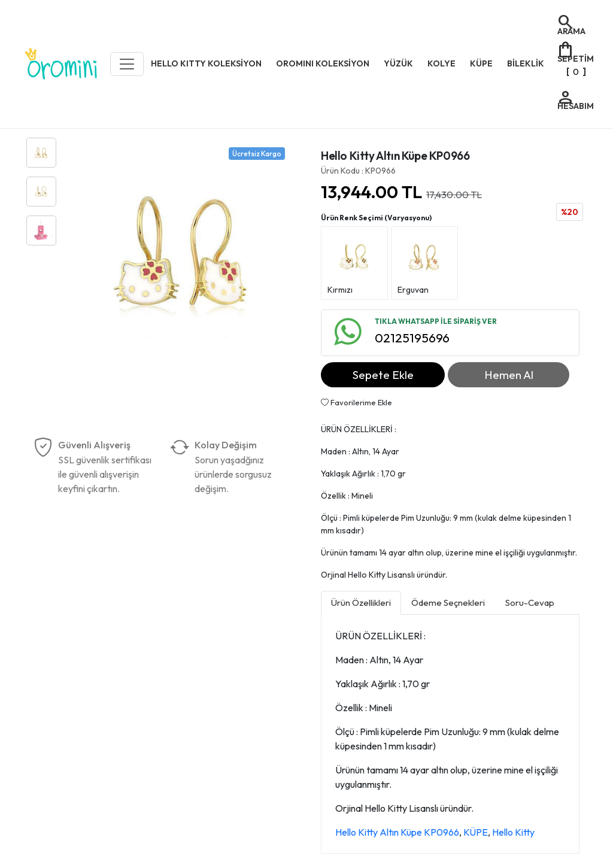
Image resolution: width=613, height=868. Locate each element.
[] (575, 60)
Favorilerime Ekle (356, 402)
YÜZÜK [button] (398, 63)
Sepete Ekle (383, 375)
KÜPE (476, 832)
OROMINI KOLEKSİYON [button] (323, 63)
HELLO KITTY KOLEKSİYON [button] (206, 63)
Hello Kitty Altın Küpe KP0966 (397, 832)
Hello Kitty (513, 832)
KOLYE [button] (441, 63)
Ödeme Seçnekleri (448, 603)
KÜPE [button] (481, 63)
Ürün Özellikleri (361, 603)
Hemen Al (509, 375)
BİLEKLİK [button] (526, 63)
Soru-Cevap (530, 603)
